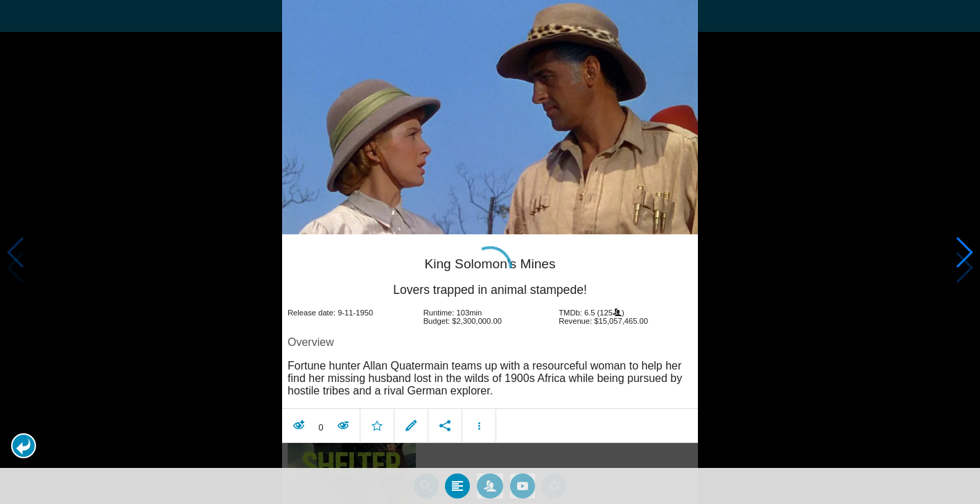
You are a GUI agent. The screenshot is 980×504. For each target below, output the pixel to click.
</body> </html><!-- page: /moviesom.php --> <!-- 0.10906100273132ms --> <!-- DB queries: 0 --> (490, 252)
